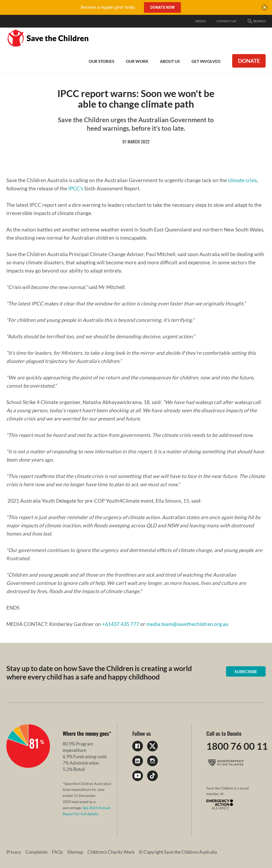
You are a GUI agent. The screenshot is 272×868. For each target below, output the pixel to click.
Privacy (14, 852)
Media (201, 21)
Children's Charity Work (111, 852)
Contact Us (226, 21)
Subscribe (246, 671)
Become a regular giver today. (108, 7)
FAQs (57, 852)
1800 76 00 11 (237, 746)
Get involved (206, 61)
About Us (170, 61)
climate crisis (242, 180)
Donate (249, 61)
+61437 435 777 (121, 624)
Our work (137, 61)
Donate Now (162, 7)
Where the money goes (86, 733)
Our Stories (101, 61)
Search (256, 21)
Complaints (37, 852)
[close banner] (265, 8)
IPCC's (76, 188)
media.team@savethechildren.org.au (187, 624)
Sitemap (75, 852)
